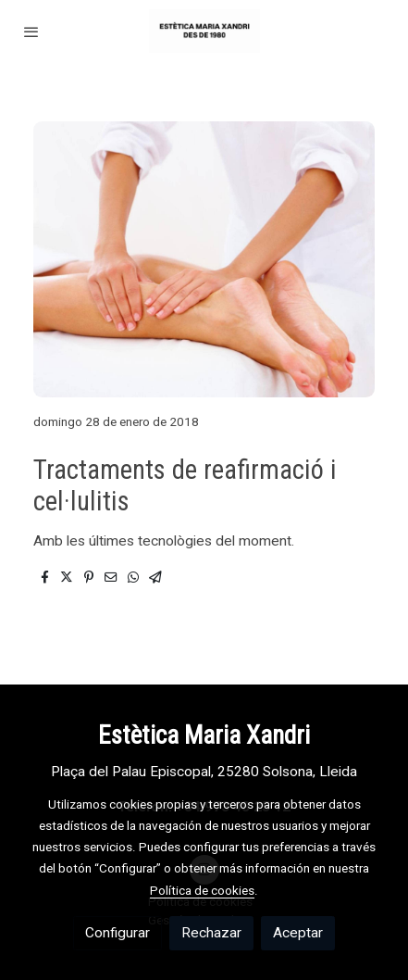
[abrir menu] (31, 31)
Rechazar (211, 933)
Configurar (117, 933)
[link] (204, 31)
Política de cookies (202, 890)
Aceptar (298, 933)
